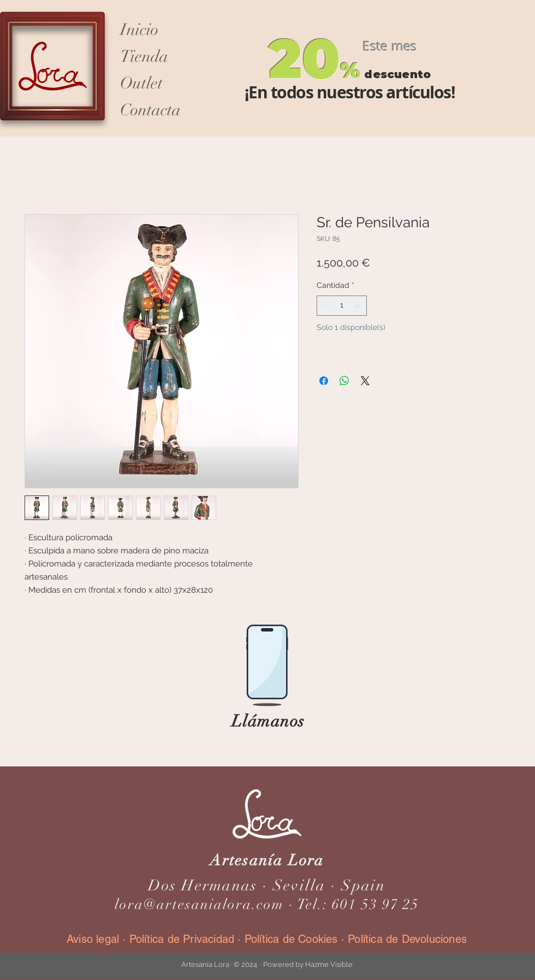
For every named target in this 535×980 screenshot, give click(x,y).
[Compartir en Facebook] (324, 381)
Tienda (144, 57)
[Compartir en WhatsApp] (344, 381)
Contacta (150, 110)
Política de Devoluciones (407, 939)
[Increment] (358, 306)
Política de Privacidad (182, 939)
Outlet (141, 83)
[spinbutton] (342, 306)
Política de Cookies (291, 939)
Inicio (139, 30)
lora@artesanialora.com (200, 905)
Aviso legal (94, 939)
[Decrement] (325, 306)
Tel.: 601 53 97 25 (358, 905)
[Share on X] (365, 381)
